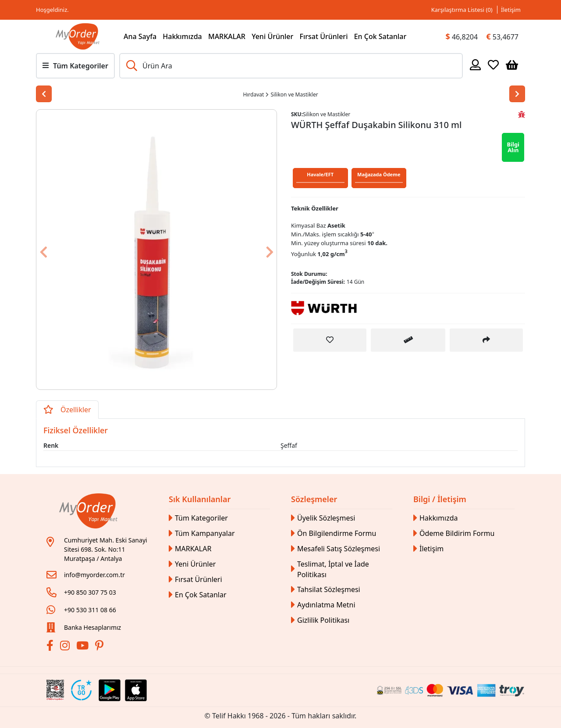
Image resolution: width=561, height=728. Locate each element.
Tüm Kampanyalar (202, 534)
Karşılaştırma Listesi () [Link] (462, 10)
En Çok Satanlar (380, 36)
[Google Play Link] (110, 690)
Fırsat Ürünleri (323, 36)
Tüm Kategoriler (198, 518)
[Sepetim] (512, 64)
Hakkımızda (182, 36)
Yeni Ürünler (272, 36)
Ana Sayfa (140, 36)
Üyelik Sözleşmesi (323, 518)
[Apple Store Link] (136, 690)
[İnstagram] (66, 647)
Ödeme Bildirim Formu (454, 534)
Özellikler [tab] (67, 410)
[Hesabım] (475, 64)
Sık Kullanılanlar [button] (200, 499)
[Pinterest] (100, 647)
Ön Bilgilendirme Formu (334, 534)
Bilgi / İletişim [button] (440, 499)
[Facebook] (51, 647)
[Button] (54, 250)
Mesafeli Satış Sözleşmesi (336, 549)
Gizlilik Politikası (320, 620)
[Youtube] (83, 647)
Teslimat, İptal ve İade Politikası (330, 569)
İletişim (428, 549)
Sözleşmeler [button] (314, 499)
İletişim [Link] (511, 10)
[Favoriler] (493, 64)
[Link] (78, 36)
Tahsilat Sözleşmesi (326, 590)
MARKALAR (227, 36)
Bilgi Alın (513, 147)
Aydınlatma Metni (323, 605)
